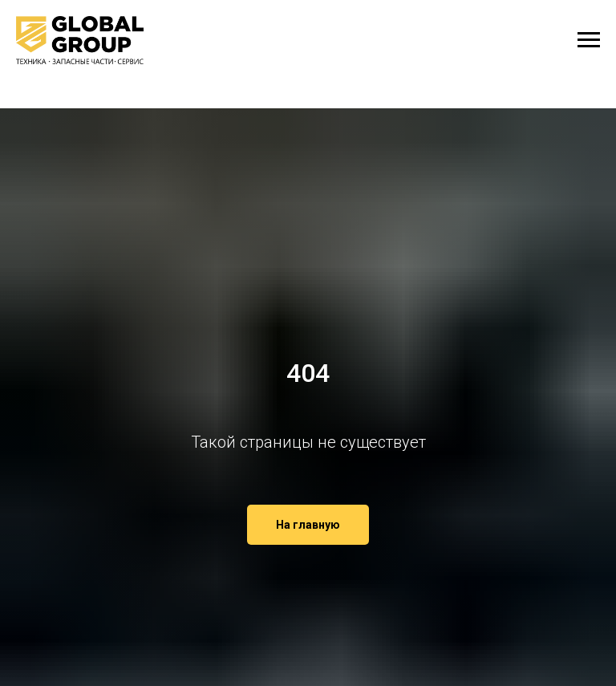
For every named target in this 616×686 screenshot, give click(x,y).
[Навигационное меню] (589, 40)
